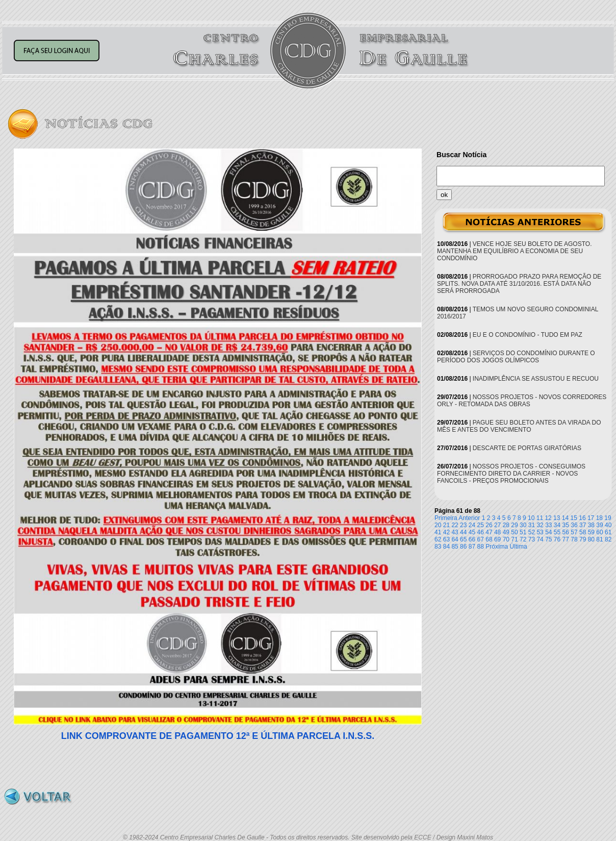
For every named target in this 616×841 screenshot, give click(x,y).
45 (472, 532)
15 (574, 518)
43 (455, 532)
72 (523, 539)
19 (608, 518)
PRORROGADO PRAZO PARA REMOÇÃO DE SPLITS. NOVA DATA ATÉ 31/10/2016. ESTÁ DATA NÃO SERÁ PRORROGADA (519, 284)
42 (446, 532)
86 (463, 547)
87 (472, 547)
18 (599, 518)
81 (599, 539)
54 (548, 532)
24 (472, 525)
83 (438, 547)
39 (599, 525)
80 (591, 539)
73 (532, 539)
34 (557, 525)
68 (489, 539)
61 (608, 532)
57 (574, 532)
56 (566, 532)
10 (531, 518)
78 (574, 539)
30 (523, 525)
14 (565, 518)
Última (519, 547)
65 (463, 539)
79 (583, 539)
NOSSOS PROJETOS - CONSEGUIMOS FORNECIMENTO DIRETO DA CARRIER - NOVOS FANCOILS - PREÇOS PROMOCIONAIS (511, 474)
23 (463, 525)
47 (489, 532)
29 (514, 525)
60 (599, 532)
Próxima (497, 547)
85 (455, 547)
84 (446, 547)
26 (489, 525)
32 (540, 525)
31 (532, 525)
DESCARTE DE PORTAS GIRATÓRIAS (527, 448)
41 (438, 532)
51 (523, 532)
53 (540, 532)
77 (566, 539)
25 (481, 525)
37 (583, 525)
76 (557, 539)
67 (481, 539)
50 (514, 532)
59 (591, 532)
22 (455, 525)
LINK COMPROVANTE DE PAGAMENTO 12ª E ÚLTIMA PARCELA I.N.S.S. (218, 736)
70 (506, 539)
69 (497, 539)
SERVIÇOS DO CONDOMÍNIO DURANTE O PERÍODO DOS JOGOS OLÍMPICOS (516, 357)
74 (540, 539)
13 (557, 518)
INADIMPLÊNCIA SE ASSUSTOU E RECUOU (536, 379)
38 (591, 525)
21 (446, 525)
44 (463, 532)
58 (583, 532)
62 (438, 539)
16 (582, 518)
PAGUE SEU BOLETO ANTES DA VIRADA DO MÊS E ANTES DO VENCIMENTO (519, 426)
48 (497, 532)
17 (591, 518)
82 (608, 539)
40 (608, 525)
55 (557, 532)
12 (548, 518)
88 (481, 547)
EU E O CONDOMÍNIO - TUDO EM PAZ (528, 335)
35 (566, 525)
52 (532, 532)
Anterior (469, 518)
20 (438, 525)
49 (506, 532)
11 (540, 518)
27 (497, 525)
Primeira (446, 518)
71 (514, 539)
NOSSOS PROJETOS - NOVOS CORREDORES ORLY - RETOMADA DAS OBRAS (522, 401)
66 (472, 539)
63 (446, 539)
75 (548, 539)
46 (481, 532)
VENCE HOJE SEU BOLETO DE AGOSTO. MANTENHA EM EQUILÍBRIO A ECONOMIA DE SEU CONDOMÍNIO (514, 251)
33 (548, 525)
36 (574, 525)
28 (506, 525)
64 (455, 539)
